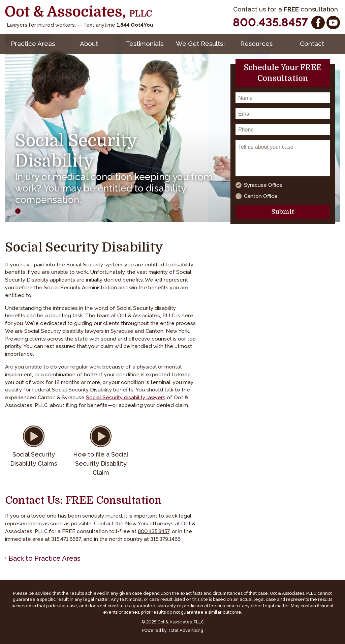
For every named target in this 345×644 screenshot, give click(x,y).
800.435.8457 (270, 22)
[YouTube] (333, 23)
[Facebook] (318, 23)
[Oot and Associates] (79, 12)
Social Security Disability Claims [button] (34, 459)
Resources (256, 43)
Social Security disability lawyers (126, 398)
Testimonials (145, 43)
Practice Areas (33, 43)
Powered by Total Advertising (173, 630)
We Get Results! (200, 43)
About (89, 43)
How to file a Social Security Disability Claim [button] (101, 463)
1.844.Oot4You (135, 25)
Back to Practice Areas (44, 558)
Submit (283, 212)
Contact (312, 43)
